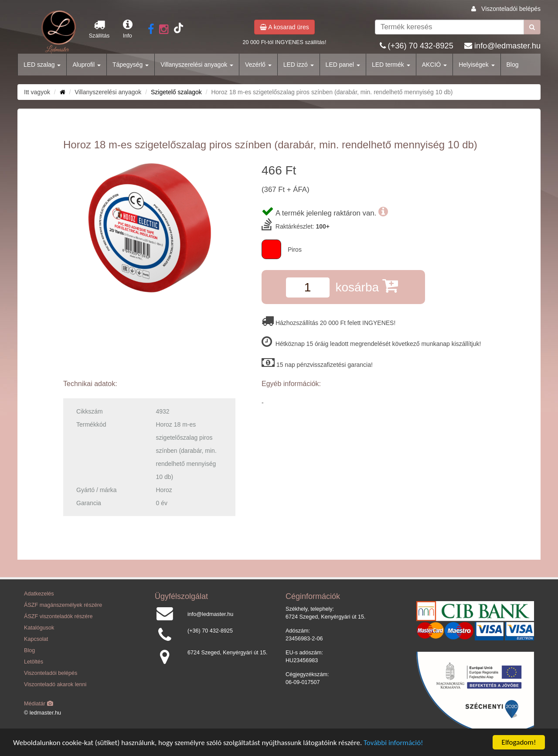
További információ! (393, 743)
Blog (513, 65)
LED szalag (42, 65)
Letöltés (34, 662)
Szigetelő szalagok (176, 92)
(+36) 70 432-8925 (421, 46)
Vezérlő (258, 65)
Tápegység (131, 65)
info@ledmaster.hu (507, 46)
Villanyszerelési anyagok (197, 65)
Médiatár (39, 704)
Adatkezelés (39, 594)
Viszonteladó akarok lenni (55, 684)
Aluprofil (86, 65)
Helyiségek (476, 65)
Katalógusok (39, 628)
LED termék (391, 65)
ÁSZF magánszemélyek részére (63, 605)
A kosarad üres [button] (284, 27)
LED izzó (299, 65)
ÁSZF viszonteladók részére (58, 616)
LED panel (343, 65)
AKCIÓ (434, 65)
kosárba (366, 286)
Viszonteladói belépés (511, 9)
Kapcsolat (36, 639)
